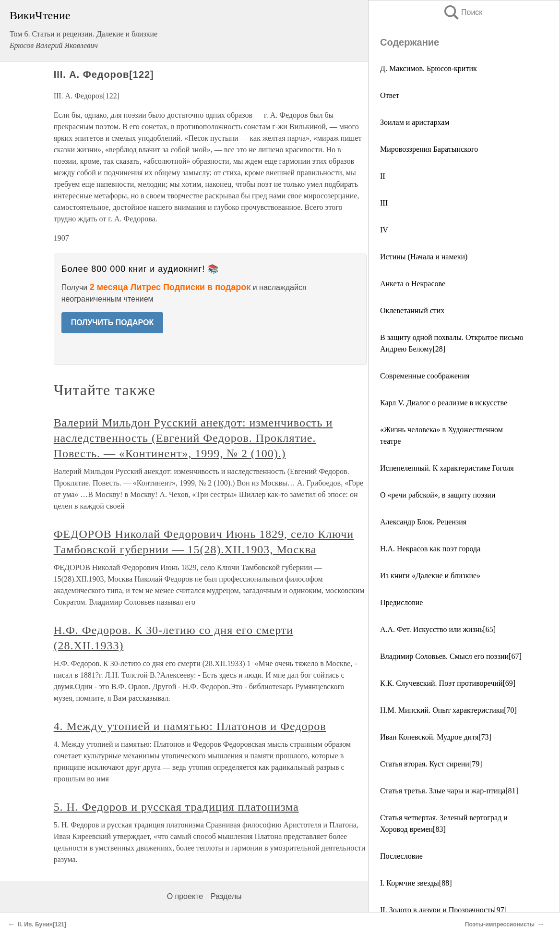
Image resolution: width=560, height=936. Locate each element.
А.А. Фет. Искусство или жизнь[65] (438, 629)
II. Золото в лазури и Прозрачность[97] (443, 910)
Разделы (226, 896)
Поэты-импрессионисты (500, 924)
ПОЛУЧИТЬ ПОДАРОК (113, 322)
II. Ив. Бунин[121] (42, 924)
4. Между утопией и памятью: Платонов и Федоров (190, 726)
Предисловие (401, 602)
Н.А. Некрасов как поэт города (430, 549)
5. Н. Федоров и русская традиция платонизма (176, 807)
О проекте (185, 896)
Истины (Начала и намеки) (424, 257)
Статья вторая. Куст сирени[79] (431, 764)
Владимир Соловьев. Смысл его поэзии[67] (451, 656)
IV (384, 230)
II (383, 176)
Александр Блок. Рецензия (423, 522)
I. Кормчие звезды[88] (416, 883)
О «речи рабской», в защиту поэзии (438, 495)
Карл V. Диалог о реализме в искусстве (444, 403)
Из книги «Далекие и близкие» (430, 576)
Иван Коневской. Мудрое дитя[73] (436, 737)
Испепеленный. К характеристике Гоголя (447, 468)
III (384, 203)
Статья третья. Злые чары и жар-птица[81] (449, 791)
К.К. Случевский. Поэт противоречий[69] (448, 683)
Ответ (390, 95)
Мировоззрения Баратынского (429, 149)
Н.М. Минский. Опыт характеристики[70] (448, 710)
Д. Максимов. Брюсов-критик (429, 68)
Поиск (463, 12)
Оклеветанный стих (412, 310)
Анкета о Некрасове (413, 284)
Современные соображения (425, 376)
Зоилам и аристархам (415, 122)
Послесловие (401, 856)
